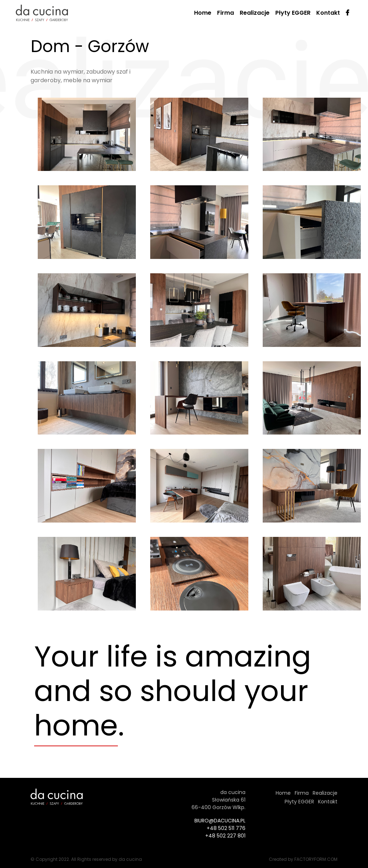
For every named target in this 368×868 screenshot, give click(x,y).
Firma (226, 13)
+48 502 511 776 (226, 828)
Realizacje (255, 13)
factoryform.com (316, 859)
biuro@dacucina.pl (220, 821)
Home (203, 13)
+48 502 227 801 (225, 836)
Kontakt (328, 13)
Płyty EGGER (293, 13)
